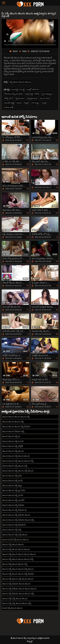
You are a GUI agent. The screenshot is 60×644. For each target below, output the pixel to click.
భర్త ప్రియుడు (32, 98)
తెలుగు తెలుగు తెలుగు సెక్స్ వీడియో (16, 426)
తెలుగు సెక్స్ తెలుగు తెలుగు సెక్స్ (15, 564)
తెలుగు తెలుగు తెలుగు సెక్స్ (13, 422)
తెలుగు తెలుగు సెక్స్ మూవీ (13, 495)
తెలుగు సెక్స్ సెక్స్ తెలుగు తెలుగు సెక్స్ (17, 603)
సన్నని (44, 103)
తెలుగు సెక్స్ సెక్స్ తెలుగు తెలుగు (15, 598)
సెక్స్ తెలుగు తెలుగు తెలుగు (20, 82)
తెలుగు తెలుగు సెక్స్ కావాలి (13, 441)
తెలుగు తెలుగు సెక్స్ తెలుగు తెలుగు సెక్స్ (18, 461)
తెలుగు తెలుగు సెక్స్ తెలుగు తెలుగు (16, 456)
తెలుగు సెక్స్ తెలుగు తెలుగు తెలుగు (16, 549)
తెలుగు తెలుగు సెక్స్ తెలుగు (13, 451)
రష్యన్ (26, 103)
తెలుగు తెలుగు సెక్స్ (20, 638)
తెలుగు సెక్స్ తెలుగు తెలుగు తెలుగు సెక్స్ (18, 559)
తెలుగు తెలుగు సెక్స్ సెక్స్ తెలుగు (15, 535)
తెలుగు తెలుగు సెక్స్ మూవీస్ (13, 500)
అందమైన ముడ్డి (18, 89)
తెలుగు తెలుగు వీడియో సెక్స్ (13, 431)
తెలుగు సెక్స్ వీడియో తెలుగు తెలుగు (16, 584)
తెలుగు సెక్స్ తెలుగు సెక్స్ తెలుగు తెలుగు (18, 579)
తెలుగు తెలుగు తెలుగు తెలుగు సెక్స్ (16, 417)
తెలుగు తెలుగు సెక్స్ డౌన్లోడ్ (13, 446)
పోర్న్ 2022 (9, 98)
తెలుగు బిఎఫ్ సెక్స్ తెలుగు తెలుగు (15, 540)
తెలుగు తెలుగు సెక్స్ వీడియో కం (15, 510)
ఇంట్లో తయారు (33, 89)
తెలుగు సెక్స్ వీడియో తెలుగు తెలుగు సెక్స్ (18, 594)
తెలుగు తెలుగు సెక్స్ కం (11, 436)
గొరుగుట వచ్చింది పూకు (13, 94)
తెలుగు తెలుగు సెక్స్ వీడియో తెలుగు (16, 515)
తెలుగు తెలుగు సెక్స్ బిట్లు (12, 485)
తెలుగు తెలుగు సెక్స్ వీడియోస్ (14, 525)
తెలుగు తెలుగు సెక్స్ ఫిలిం (12, 476)
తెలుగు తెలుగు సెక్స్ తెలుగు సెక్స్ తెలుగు (18, 471)
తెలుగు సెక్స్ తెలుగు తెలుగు (13, 544)
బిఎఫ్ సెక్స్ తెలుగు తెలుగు (12, 608)
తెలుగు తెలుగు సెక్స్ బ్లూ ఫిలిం (14, 490)
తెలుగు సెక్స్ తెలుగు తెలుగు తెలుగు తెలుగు (19, 554)
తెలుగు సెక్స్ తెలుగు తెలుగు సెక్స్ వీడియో (18, 574)
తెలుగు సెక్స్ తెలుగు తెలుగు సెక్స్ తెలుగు (18, 569)
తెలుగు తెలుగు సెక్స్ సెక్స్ (12, 530)
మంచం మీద (45, 98)
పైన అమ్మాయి (47, 94)
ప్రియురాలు (20, 98)
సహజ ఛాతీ (9, 107)
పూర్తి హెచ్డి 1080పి (32, 94)
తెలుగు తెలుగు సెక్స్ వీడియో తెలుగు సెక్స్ (18, 520)
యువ (19, 103)
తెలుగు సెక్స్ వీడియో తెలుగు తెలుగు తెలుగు (19, 589)
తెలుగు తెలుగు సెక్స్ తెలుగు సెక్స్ (15, 466)
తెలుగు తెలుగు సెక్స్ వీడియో (13, 505)
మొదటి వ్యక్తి (9, 103)
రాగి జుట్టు (35, 103)
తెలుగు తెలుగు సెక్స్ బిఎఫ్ (12, 481)
